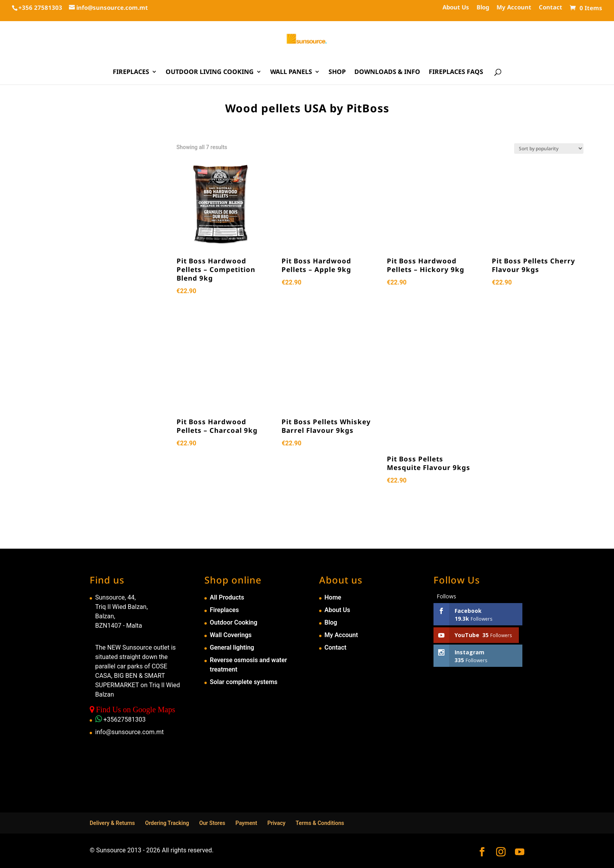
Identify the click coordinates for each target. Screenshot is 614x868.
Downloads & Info (387, 72)
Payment (246, 823)
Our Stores (212, 823)
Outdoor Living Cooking (210, 72)
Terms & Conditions (320, 823)
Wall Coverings (231, 635)
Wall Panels (291, 72)
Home (333, 597)
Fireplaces (131, 72)
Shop (337, 72)
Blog (483, 8)
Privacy (276, 823)
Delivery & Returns (112, 823)
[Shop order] (549, 149)
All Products (227, 597)
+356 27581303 (40, 7)
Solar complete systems (244, 682)
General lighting (232, 647)
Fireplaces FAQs (456, 72)
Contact (551, 8)
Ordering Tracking (167, 823)
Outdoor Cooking (234, 622)
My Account (514, 8)
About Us (456, 8)
